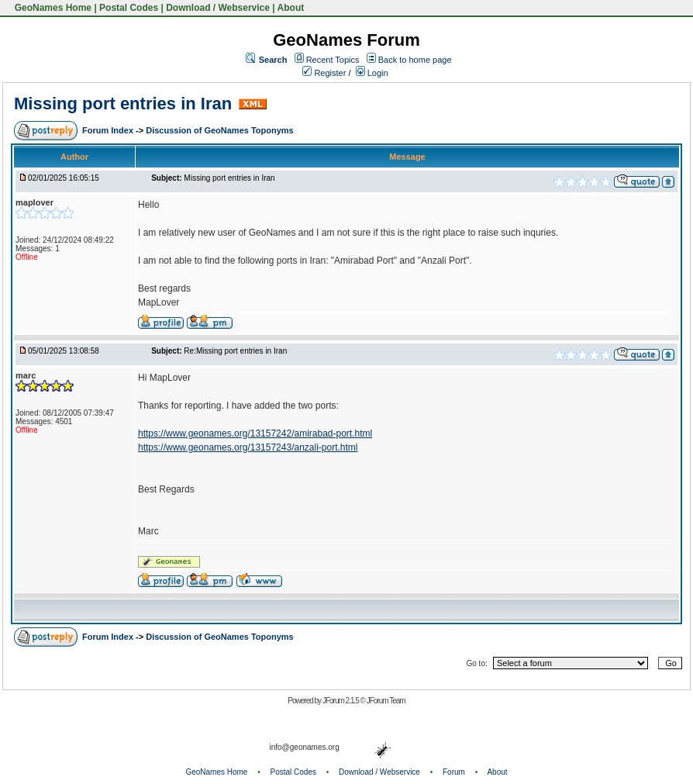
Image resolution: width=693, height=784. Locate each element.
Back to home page (415, 60)
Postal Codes (129, 8)
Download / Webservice (218, 8)
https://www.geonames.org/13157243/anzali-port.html (248, 447)
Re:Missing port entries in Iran (235, 351)
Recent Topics (333, 60)
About (291, 8)
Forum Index (109, 130)
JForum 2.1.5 (341, 701)
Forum (454, 772)
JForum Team (386, 701)
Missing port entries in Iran (123, 104)
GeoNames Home (52, 8)
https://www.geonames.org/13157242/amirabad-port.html (255, 433)
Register (324, 73)
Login (372, 73)
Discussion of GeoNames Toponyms (220, 130)
